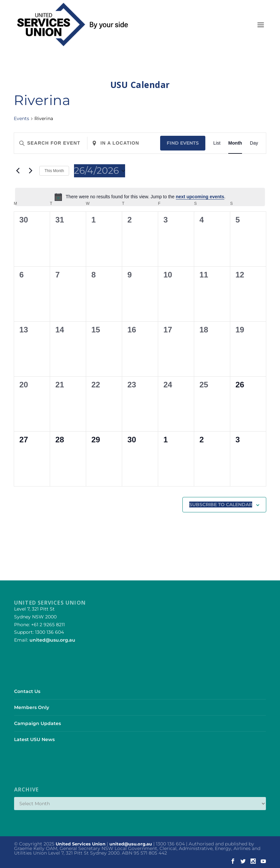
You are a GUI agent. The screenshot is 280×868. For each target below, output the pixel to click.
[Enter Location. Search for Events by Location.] (124, 143)
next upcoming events (200, 197)
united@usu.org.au (52, 640)
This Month (54, 171)
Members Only (32, 707)
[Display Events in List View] (217, 143)
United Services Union (81, 844)
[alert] (140, 197)
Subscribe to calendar (221, 505)
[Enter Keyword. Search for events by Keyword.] (51, 143)
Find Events (183, 143)
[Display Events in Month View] (235, 143)
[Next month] (30, 171)
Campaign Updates (37, 723)
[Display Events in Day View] (254, 143)
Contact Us (27, 691)
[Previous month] (18, 171)
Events (21, 118)
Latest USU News (34, 739)
